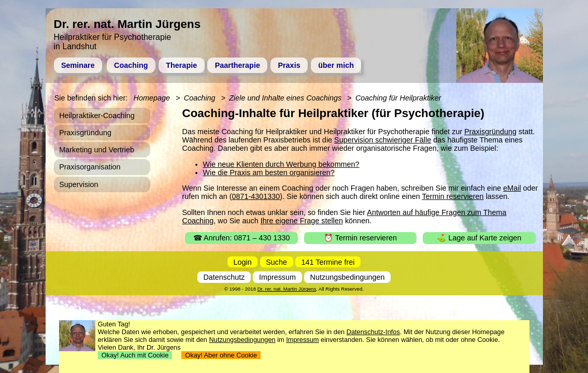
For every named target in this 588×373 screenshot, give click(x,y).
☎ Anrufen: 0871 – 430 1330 (242, 238)
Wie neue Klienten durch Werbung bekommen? (281, 164)
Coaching (131, 65)
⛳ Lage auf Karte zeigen (479, 238)
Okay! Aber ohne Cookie (221, 355)
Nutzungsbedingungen (348, 277)
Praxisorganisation (90, 167)
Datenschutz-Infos (373, 332)
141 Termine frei (328, 262)
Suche (276, 262)
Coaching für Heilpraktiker (398, 98)
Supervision (78, 184)
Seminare (78, 65)
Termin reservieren (453, 196)
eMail (512, 188)
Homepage (152, 98)
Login (243, 262)
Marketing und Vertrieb (97, 150)
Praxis (289, 65)
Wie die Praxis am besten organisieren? (269, 173)
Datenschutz (224, 277)
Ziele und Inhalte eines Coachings (285, 98)
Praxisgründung (490, 132)
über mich (336, 65)
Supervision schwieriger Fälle (383, 140)
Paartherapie (238, 65)
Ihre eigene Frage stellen (302, 221)
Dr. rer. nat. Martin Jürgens (287, 289)
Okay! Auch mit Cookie (135, 355)
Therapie (181, 65)
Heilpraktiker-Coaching (97, 116)
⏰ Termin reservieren (360, 238)
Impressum (277, 277)
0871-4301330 (256, 196)
